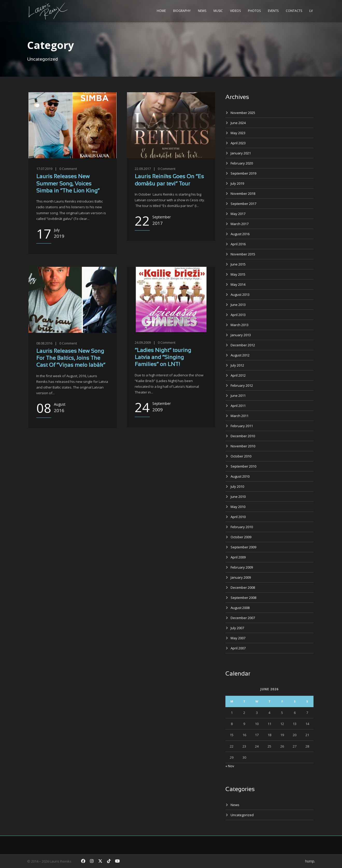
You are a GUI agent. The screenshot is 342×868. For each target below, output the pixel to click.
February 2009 (242, 567)
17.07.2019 (44, 169)
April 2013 (238, 315)
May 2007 (238, 638)
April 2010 (238, 517)
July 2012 (237, 365)
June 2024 (238, 123)
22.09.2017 (143, 169)
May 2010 (238, 507)
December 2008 (243, 587)
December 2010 (243, 436)
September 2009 (243, 547)
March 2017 (240, 224)
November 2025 (243, 113)
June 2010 (238, 497)
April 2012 (238, 375)
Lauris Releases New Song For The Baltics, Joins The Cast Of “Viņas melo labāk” (71, 358)
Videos (235, 11)
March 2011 (240, 416)
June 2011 (238, 396)
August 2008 (240, 608)
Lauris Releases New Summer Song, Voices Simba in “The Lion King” (68, 184)
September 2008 (243, 598)
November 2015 (243, 254)
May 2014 (238, 284)
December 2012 (243, 345)
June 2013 (238, 305)
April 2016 (238, 244)
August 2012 (240, 355)
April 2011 (238, 406)
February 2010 (242, 527)
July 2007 (237, 628)
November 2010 (243, 446)
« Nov (230, 766)
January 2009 (241, 577)
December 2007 (243, 618)
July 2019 (237, 183)
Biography (182, 11)
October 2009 (241, 537)
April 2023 (238, 143)
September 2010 (243, 466)
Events (273, 11)
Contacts (294, 11)
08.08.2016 (44, 343)
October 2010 (241, 456)
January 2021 (241, 153)
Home (161, 11)
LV (311, 11)
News (202, 11)
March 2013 (240, 325)
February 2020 (242, 163)
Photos (254, 11)
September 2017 (243, 204)
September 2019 (243, 173)
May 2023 (238, 133)
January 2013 (241, 335)
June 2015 (238, 264)
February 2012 (242, 385)
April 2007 (238, 648)
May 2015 (238, 274)
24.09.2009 (143, 342)
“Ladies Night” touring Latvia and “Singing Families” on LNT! (163, 358)
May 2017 (238, 214)
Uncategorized (242, 815)
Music (218, 11)
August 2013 (240, 295)
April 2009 (238, 557)
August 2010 (240, 476)
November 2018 (243, 193)
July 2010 (237, 486)
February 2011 (242, 426)
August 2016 (240, 234)
